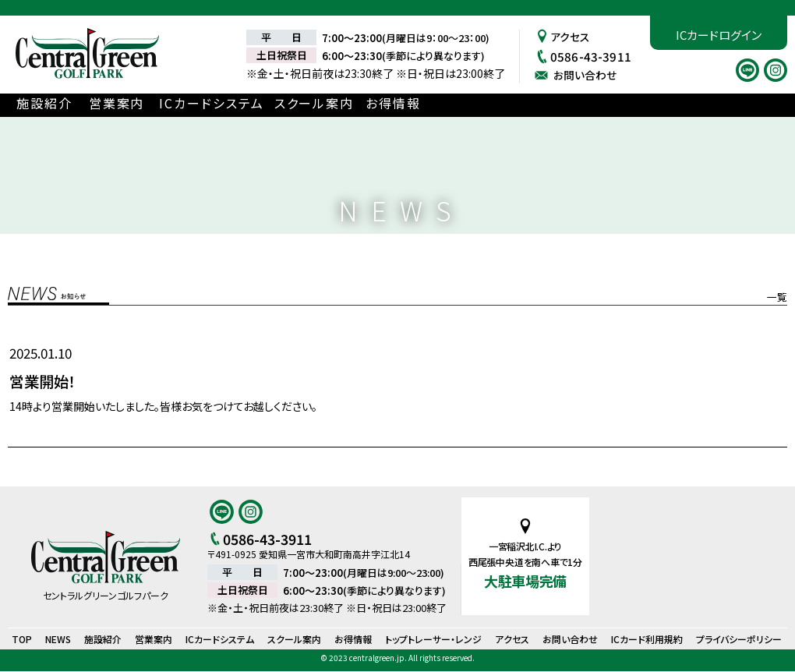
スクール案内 (350, 104)
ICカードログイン (719, 35)
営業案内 (143, 104)
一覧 (777, 297)
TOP (22, 640)
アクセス (563, 36)
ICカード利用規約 (647, 640)
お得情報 (438, 104)
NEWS (58, 640)
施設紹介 (60, 104)
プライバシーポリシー (739, 640)
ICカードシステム (247, 104)
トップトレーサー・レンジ (433, 640)
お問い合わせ (578, 74)
